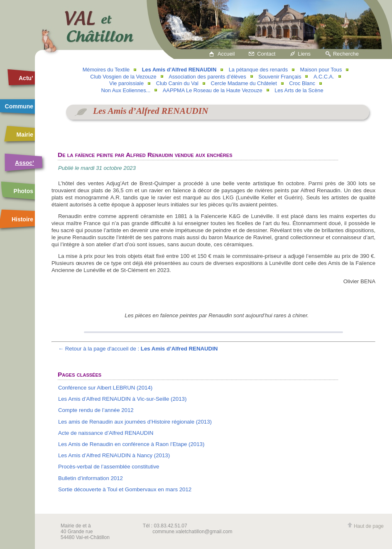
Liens (304, 54)
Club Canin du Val (177, 83)
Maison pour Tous (321, 70)
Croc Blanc (302, 83)
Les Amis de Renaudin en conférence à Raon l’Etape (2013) (131, 444)
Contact (266, 54)
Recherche (346, 54)
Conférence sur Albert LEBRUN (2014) (105, 388)
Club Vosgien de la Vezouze (123, 77)
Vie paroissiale (126, 83)
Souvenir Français (280, 77)
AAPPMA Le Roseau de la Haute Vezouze (213, 90)
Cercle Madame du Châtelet (244, 83)
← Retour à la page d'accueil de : (138, 349)
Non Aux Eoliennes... (126, 90)
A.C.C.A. (324, 77)
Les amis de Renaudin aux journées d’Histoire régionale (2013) (135, 422)
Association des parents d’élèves (207, 77)
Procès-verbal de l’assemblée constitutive (109, 467)
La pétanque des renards (258, 70)
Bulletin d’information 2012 (91, 478)
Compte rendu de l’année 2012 (96, 410)
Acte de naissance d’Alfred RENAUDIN (106, 433)
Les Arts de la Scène (299, 90)
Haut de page (365, 526)
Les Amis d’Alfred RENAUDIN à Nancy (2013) (114, 455)
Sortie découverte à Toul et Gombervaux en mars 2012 (125, 489)
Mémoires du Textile (106, 70)
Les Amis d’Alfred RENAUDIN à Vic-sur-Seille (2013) (122, 399)
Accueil (226, 54)
